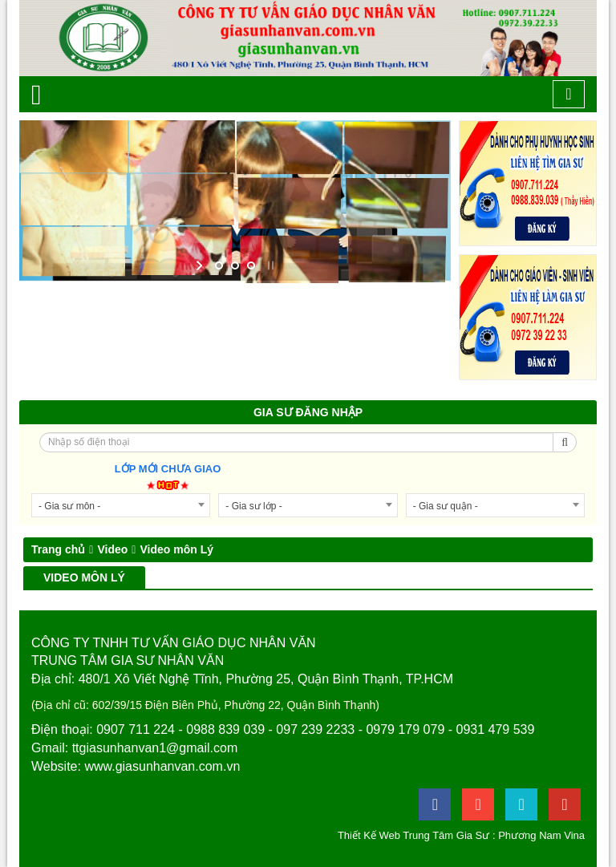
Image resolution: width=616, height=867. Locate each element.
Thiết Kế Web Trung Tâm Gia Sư (413, 835)
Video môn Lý (176, 549)
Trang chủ (58, 549)
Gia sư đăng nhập (308, 412)
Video (112, 549)
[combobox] (121, 505)
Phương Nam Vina (541, 835)
